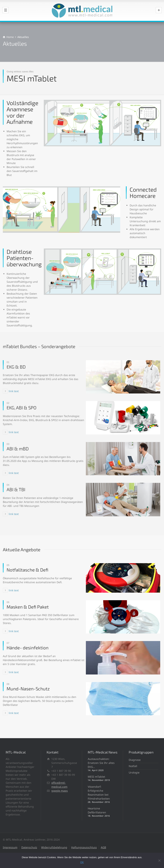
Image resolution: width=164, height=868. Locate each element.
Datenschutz (29, 847)
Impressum (10, 847)
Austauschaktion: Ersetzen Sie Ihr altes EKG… (101, 763)
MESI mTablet (96, 777)
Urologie (134, 772)
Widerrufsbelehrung (54, 847)
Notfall (133, 766)
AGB (103, 847)
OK (82, 862)
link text (14, 391)
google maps (60, 791)
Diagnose (135, 760)
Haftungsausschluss (84, 847)
